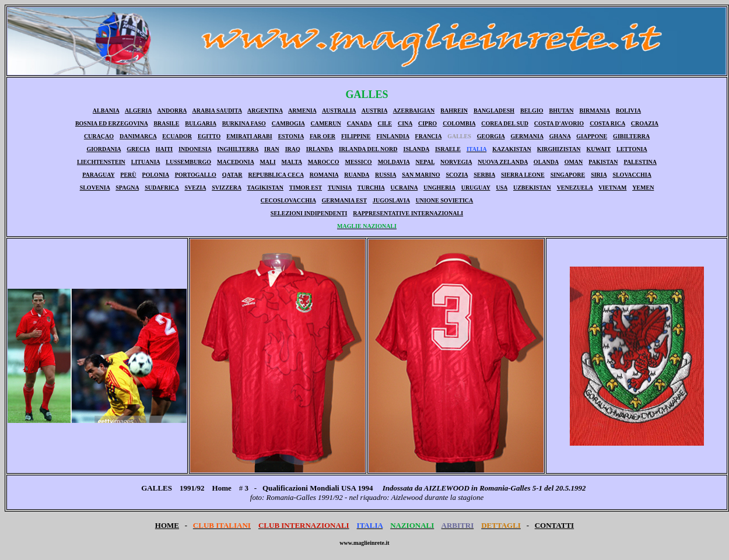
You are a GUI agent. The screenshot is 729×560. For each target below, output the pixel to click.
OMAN (574, 162)
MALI (267, 162)
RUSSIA (385, 175)
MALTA (292, 162)
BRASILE (166, 123)
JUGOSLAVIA (391, 200)
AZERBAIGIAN (414, 111)
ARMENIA (302, 111)
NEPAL (425, 162)
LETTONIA (632, 149)
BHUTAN (561, 111)
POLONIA (156, 175)
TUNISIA (340, 188)
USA (502, 188)
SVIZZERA (227, 188)
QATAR (232, 175)
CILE (384, 123)
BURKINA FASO (244, 123)
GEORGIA (491, 136)
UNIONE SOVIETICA (445, 200)
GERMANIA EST (344, 200)
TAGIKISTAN (265, 188)
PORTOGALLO (196, 175)
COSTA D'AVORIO (559, 123)
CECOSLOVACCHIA (288, 200)
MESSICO (359, 162)
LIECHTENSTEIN (101, 162)
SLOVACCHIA (632, 175)
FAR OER (323, 136)
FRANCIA (429, 136)
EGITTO (209, 136)
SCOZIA (457, 175)
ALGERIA (138, 111)
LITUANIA (146, 162)
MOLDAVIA (394, 162)
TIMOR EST (306, 188)
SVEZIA (195, 188)
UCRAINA (404, 188)
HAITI (164, 149)
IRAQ (293, 149)
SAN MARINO (421, 175)
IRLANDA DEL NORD (368, 149)
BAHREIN (454, 111)
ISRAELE (448, 149)
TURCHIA (371, 188)
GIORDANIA (104, 149)
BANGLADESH (494, 111)
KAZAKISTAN (512, 149)
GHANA (560, 136)
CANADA (360, 123)
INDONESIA (195, 149)
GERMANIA (527, 136)
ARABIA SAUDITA (217, 111)
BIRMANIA (595, 111)
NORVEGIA (456, 162)
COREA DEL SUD (505, 123)
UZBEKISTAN (532, 188)
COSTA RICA (607, 123)
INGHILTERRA (238, 149)
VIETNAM (612, 188)
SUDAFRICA (162, 188)
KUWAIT (599, 149)
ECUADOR (177, 136)
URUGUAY (476, 188)
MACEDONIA (235, 162)
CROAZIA (645, 123)
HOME (167, 525)
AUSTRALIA (339, 111)
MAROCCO (324, 162)
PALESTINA (641, 162)
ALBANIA (106, 111)
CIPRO (427, 123)
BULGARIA (200, 123)
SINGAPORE (568, 175)
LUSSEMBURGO (188, 162)
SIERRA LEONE (523, 175)
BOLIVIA (628, 111)
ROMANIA (324, 175)
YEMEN (643, 188)
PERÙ (128, 175)
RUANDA (357, 175)
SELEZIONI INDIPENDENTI (309, 213)
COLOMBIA (459, 123)
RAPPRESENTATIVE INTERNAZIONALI (408, 213)
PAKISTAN (603, 162)
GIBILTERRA (631, 136)
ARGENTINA (265, 111)
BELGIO (532, 111)
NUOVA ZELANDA (503, 162)
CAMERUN (325, 123)
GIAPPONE (592, 136)
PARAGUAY (98, 175)
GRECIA (138, 149)
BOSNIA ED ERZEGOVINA (111, 123)
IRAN (272, 149)
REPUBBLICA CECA (276, 175)
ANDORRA (172, 111)
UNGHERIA (439, 188)
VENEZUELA (575, 188)
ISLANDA (416, 149)
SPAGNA (127, 188)
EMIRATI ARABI (249, 136)
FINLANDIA (392, 136)
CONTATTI (554, 525)
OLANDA (546, 162)
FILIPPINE (356, 136)
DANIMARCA (138, 136)
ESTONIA (291, 136)
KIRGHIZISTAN (559, 149)
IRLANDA (320, 149)
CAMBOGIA (288, 123)
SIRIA (599, 175)
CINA (405, 123)
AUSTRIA (374, 111)
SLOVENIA (95, 188)
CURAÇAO (99, 136)
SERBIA (484, 175)
